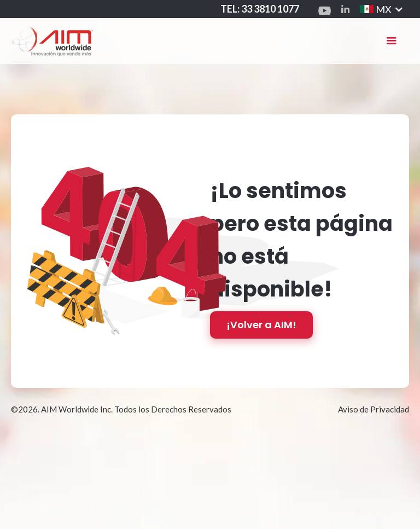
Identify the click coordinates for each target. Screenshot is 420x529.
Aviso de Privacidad (374, 409)
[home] (52, 41)
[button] (392, 41)
